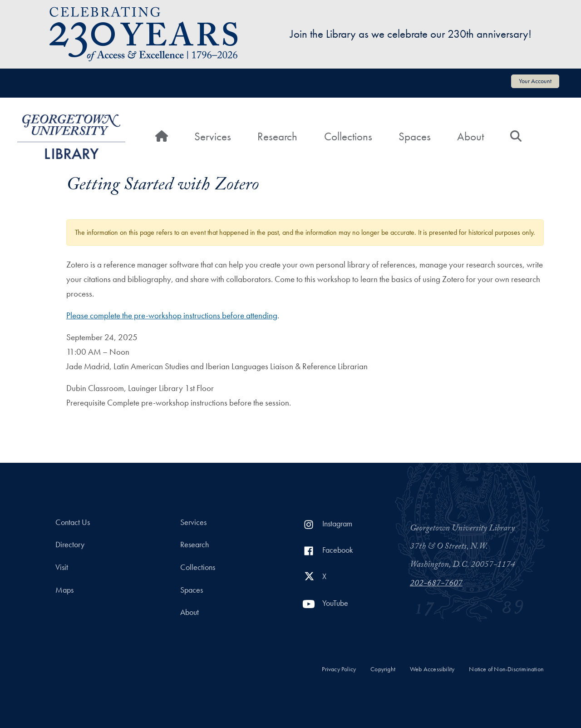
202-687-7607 (436, 584)
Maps (64, 590)
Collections (348, 136)
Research (277, 136)
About (470, 136)
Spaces (415, 136)
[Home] (162, 137)
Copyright (383, 669)
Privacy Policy (339, 669)
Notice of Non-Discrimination (506, 669)
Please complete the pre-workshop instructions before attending (172, 315)
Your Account (535, 81)
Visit (62, 567)
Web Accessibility (432, 669)
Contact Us (73, 522)
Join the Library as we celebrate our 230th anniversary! (411, 34)
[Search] (516, 137)
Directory (70, 545)
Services (213, 136)
